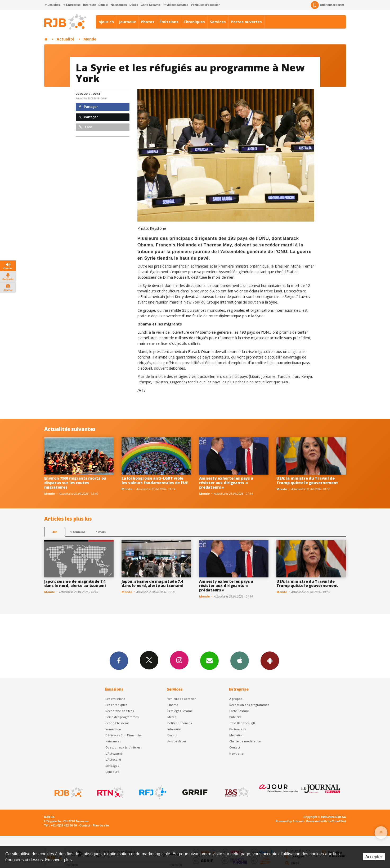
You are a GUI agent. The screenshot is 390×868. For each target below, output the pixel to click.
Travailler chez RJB (242, 723)
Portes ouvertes (246, 22)
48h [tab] (55, 532)
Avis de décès (177, 741)
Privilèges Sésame (175, 5)
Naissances (119, 5)
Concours (112, 772)
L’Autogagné (114, 753)
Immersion (113, 729)
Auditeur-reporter (327, 5)
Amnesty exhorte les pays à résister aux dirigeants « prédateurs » (226, 483)
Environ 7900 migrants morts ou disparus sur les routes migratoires (75, 483)
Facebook (119, 660)
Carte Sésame (150, 5)
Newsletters (209, 660)
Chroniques (194, 22)
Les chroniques (116, 705)
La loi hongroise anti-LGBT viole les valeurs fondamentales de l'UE (155, 480)
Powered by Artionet (290, 821)
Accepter (374, 857)
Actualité (66, 39)
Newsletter (237, 753)
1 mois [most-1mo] (101, 532)
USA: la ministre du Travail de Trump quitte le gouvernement (307, 480)
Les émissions (115, 699)
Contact (235, 747)
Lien (86, 127)
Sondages (112, 766)
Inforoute (89, 5)
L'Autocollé (113, 759)
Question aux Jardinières (123, 747)
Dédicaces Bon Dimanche (124, 735)
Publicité (236, 717)
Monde (90, 39)
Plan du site (101, 825)
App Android (270, 660)
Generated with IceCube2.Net (326, 821)
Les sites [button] (52, 5)
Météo (172, 717)
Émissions (169, 22)
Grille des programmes (122, 717)
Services (218, 22)
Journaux (127, 22)
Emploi (103, 5)
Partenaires (237, 729)
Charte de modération (245, 741)
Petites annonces (180, 723)
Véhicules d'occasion (206, 5)
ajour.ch (106, 22)
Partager (88, 107)
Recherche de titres (120, 711)
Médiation (236, 735)
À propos (236, 699)
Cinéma (173, 705)
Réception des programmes (249, 705)
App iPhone (240, 660)
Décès (134, 5)
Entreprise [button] (72, 5)
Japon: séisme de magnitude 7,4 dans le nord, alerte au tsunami (75, 584)
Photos (148, 22)
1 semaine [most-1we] (78, 532)
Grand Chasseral (117, 723)
